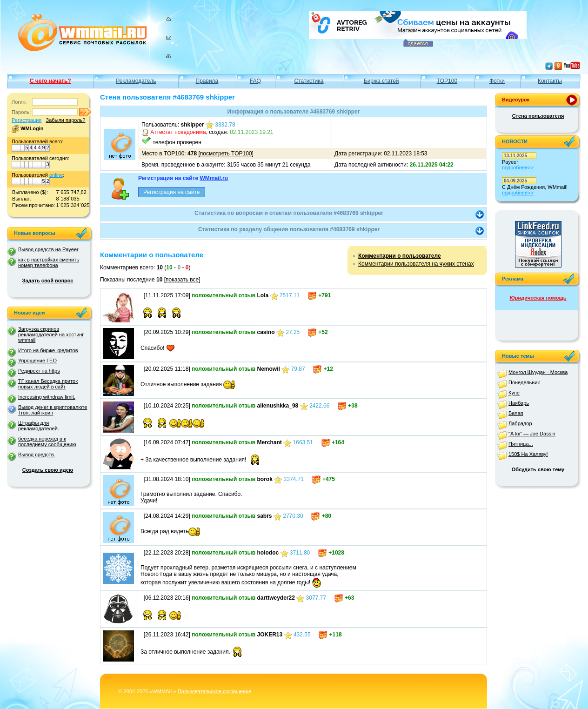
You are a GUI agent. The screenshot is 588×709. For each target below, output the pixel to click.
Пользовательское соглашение (214, 691)
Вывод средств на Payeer (48, 249)
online (56, 175)
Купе (514, 393)
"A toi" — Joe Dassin (532, 434)
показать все (182, 280)
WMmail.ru (214, 178)
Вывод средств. (37, 455)
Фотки (497, 81)
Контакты (550, 81)
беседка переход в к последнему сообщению (47, 441)
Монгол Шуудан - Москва (538, 372)
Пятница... (521, 444)
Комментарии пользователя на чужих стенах (416, 264)
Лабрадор (520, 423)
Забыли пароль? (65, 120)
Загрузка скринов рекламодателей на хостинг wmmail (51, 334)
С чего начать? (50, 81)
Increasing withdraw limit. (47, 397)
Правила (207, 81)
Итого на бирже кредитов (48, 350)
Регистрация (27, 120)
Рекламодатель (136, 81)
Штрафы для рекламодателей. (39, 426)
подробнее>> (518, 167)
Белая (516, 413)
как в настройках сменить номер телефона (49, 262)
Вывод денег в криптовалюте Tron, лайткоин (53, 410)
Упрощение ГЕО (37, 361)
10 (160, 268)
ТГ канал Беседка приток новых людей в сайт (48, 384)
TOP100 (447, 81)
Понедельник (524, 382)
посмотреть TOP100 (226, 154)
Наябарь (519, 403)
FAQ (255, 81)
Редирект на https (39, 371)
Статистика (309, 81)
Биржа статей (381, 81)
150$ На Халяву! (528, 454)
